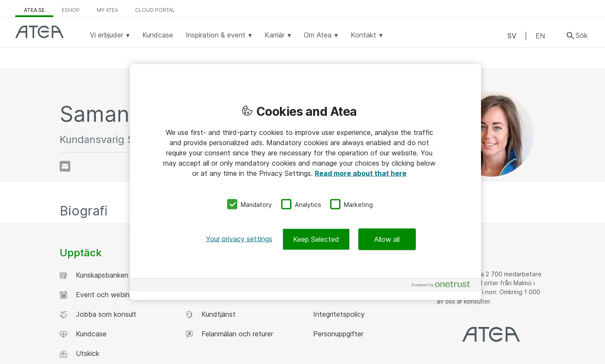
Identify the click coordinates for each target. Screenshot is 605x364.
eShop (71, 10)
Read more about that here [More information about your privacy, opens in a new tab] (361, 173)
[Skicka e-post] (65, 166)
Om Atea (321, 35)
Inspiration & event (219, 35)
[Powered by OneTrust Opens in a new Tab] (444, 286)
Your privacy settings (239, 239)
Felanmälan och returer (229, 334)
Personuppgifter (337, 334)
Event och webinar (98, 295)
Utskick (79, 354)
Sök (582, 35)
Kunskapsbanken (94, 275)
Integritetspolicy (338, 314)
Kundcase (158, 35)
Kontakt (367, 35)
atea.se (34, 10)
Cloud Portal (155, 10)
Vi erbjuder (110, 35)
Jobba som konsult (98, 314)
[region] (305, 182)
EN (540, 36)
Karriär (278, 35)
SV (512, 36)
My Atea (107, 10)
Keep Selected (316, 239)
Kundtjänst (210, 314)
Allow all (387, 239)
